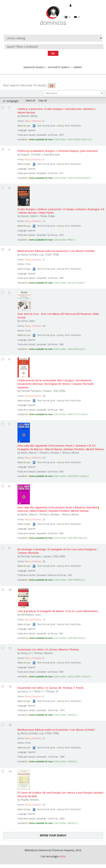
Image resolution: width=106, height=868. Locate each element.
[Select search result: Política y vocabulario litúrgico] (3, 149)
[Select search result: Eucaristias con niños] (3, 648)
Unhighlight (11, 101)
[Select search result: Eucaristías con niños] (3, 686)
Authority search (59, 67)
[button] (67, 17)
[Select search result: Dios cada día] (3, 424)
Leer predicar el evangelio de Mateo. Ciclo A (58, 611)
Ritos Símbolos (33, 121)
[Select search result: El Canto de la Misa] (3, 771)
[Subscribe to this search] (52, 86)
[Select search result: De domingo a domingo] (3, 548)
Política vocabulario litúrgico (58, 151)
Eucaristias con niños (48, 649)
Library (77, 67)
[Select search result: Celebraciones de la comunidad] (3, 359)
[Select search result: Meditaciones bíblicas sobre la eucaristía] (3, 249)
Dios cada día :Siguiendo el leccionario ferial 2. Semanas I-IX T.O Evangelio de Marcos (61, 447)
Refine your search (53, 835)
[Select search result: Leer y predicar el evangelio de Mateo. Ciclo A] (3, 590)
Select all (30, 100)
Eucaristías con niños (50, 688)
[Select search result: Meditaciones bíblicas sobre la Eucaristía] (3, 725)
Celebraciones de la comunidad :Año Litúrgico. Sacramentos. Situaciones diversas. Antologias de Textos (56, 384)
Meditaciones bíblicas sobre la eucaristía (56, 251)
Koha (62, 856)
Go (53, 53)
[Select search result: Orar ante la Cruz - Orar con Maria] (3, 292)
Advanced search (34, 67)
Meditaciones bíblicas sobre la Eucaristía (56, 730)
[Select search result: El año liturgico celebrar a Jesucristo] (3, 188)
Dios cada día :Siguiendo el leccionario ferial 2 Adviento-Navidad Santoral (58, 509)
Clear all (43, 100)
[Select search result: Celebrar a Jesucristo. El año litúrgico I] (3, 107)
